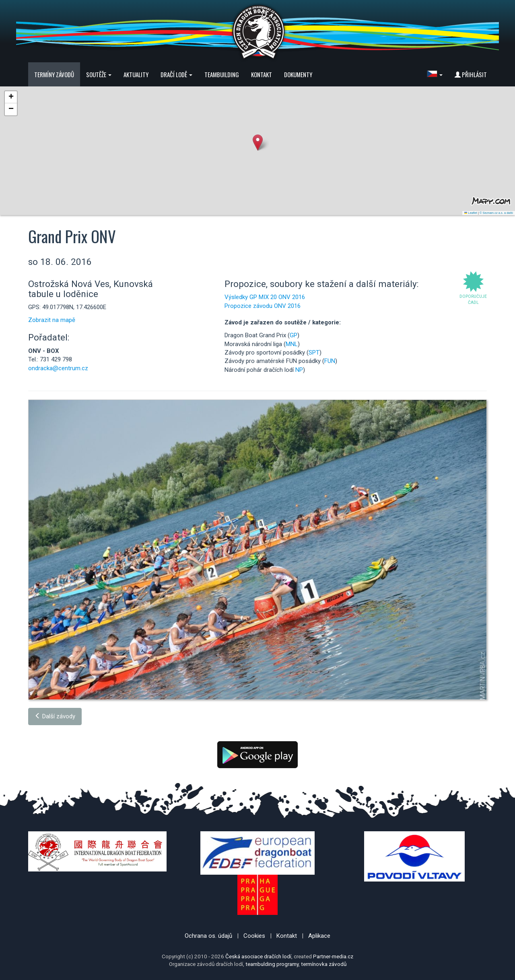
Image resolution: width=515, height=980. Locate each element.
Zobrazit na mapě (52, 320)
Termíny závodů (54, 74)
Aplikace (319, 936)
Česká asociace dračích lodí (258, 956)
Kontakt (262, 74)
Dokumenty (298, 74)
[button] (435, 74)
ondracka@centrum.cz (58, 368)
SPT (314, 353)
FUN (330, 361)
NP (299, 370)
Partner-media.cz (333, 956)
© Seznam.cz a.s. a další (496, 213)
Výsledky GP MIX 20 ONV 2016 (265, 297)
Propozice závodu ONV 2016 (263, 306)
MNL (292, 344)
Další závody (55, 716)
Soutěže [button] (99, 74)
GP (294, 335)
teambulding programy (272, 964)
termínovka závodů (324, 964)
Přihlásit (471, 74)
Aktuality (136, 74)
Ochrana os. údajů (208, 936)
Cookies (254, 936)
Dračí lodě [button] (176, 74)
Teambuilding (222, 74)
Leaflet (471, 213)
